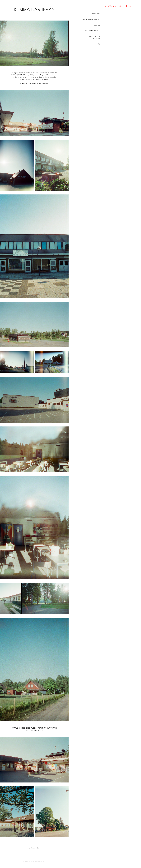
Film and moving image (93, 31)
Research (97, 25)
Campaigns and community (91, 19)
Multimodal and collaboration (95, 38)
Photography (96, 14)
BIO (99, 44)
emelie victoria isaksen (118, 6)
